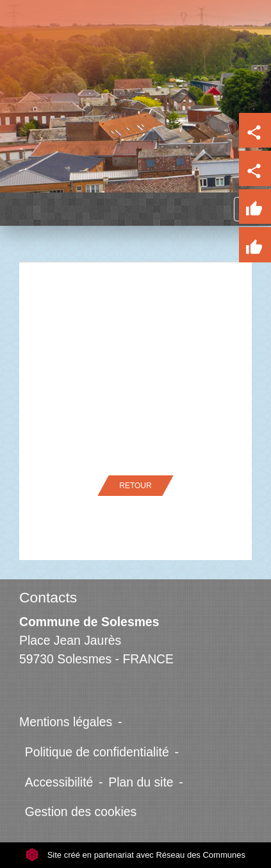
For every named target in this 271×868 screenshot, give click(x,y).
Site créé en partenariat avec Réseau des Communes (135, 855)
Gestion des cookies (81, 812)
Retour (135, 486)
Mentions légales (66, 722)
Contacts (48, 597)
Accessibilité (59, 782)
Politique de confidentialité (97, 752)
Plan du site (141, 782)
